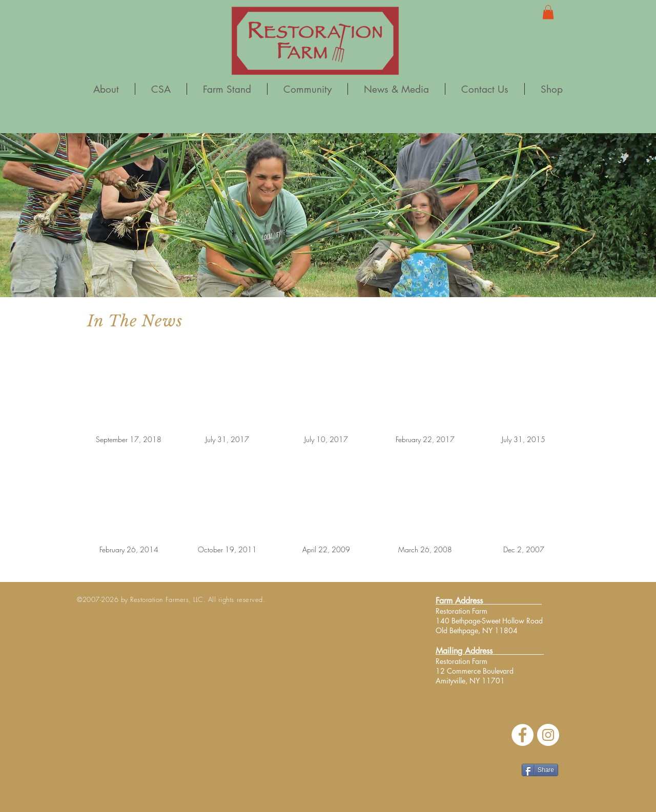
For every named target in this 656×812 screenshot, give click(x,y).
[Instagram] (548, 735)
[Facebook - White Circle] (522, 735)
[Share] (540, 770)
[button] (548, 12)
